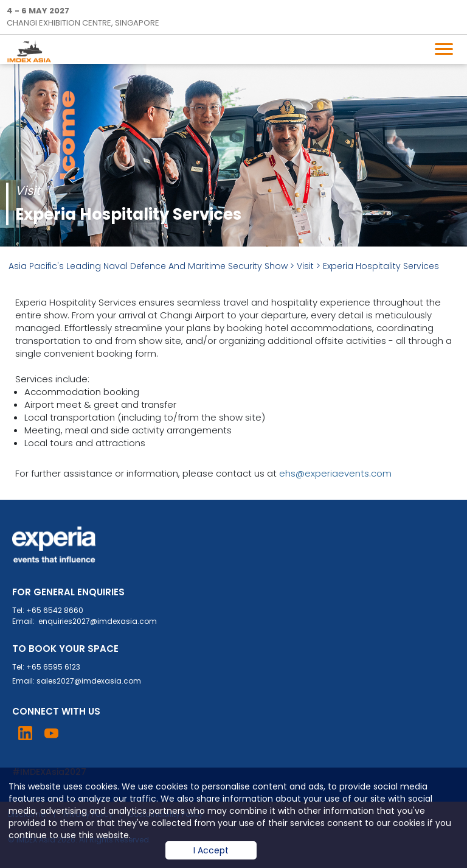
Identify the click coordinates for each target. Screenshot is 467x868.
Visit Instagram (78, 733)
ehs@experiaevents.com (335, 473)
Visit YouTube (51, 733)
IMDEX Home (32, 51)
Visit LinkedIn (25, 733)
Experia (54, 545)
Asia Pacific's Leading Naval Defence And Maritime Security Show (148, 266)
